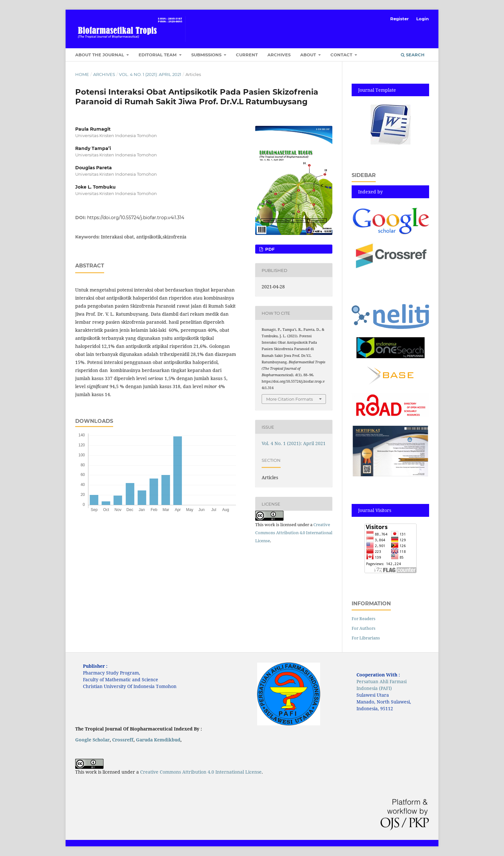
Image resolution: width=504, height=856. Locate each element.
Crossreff (123, 740)
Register (400, 19)
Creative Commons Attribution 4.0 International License (294, 533)
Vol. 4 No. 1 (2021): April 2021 (150, 74)
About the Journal (100, 55)
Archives (279, 55)
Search (413, 55)
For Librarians (366, 638)
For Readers (364, 619)
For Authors (364, 628)
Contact (342, 55)
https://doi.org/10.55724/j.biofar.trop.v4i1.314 (136, 218)
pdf (269, 249)
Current (247, 55)
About (309, 55)
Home (82, 74)
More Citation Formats (289, 399)
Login (423, 19)
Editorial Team (158, 55)
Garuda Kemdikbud (158, 740)
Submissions (207, 55)
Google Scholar (92, 740)
